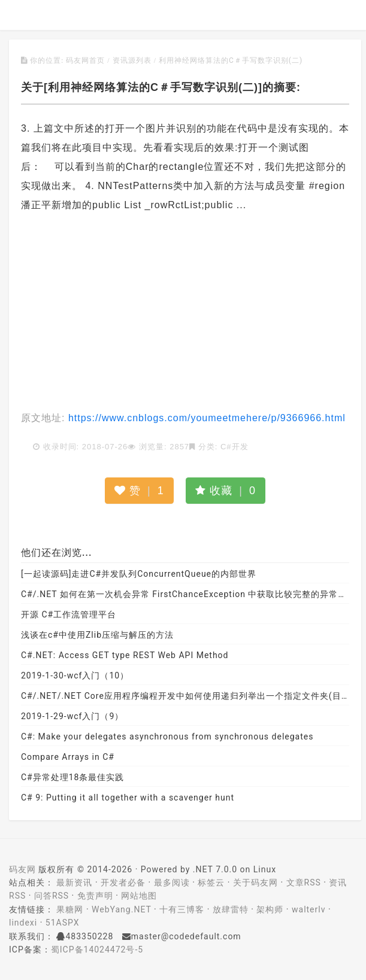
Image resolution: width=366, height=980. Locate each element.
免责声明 (95, 896)
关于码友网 (255, 882)
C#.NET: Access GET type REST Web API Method (125, 655)
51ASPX (63, 923)
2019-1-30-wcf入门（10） (75, 675)
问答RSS (52, 896)
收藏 (226, 491)
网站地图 (139, 896)
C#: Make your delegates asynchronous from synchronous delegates (167, 736)
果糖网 (70, 909)
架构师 (270, 909)
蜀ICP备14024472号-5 (97, 949)
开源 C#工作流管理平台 (69, 614)
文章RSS (304, 882)
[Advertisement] (185, 313)
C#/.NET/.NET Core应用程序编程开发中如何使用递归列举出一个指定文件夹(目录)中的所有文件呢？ (185, 696)
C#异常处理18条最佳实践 (72, 777)
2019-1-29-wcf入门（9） (72, 716)
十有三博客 (182, 909)
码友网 (22, 869)
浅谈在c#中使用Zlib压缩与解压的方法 (97, 635)
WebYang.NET (121, 909)
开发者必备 (123, 882)
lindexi (23, 923)
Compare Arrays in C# (68, 757)
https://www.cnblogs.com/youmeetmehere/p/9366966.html (205, 418)
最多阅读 (172, 882)
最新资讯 (74, 882)
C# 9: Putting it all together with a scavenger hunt (128, 798)
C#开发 (235, 447)
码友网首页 (85, 60)
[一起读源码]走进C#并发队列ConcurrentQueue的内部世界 (139, 574)
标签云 (211, 882)
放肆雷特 (231, 909)
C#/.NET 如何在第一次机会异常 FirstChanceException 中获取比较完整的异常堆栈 (185, 594)
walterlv (308, 909)
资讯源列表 (132, 60)
